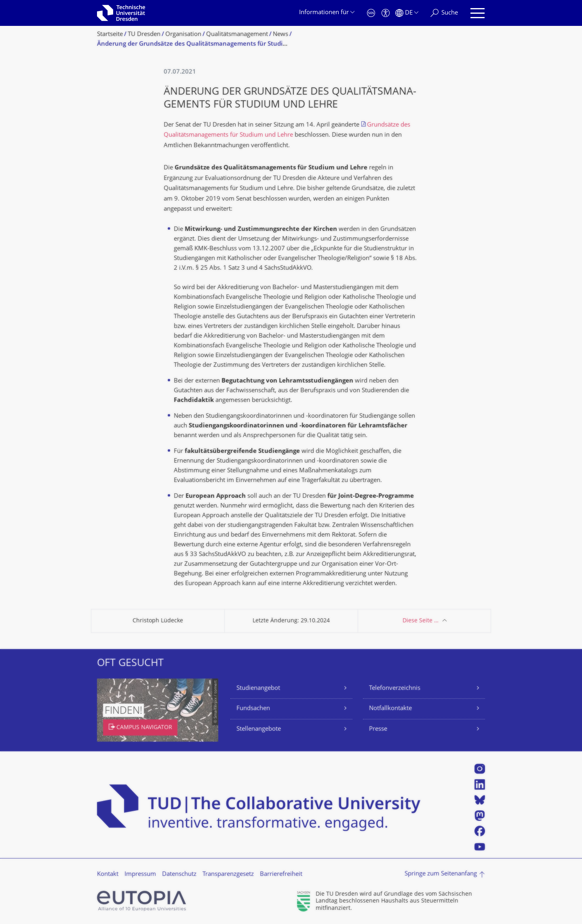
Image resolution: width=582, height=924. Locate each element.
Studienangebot (258, 688)
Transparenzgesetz (228, 874)
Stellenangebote (259, 729)
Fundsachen (253, 709)
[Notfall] (371, 13)
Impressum (140, 874)
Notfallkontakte (390, 709)
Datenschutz (179, 874)
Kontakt (108, 874)
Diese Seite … (421, 621)
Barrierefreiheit (281, 874)
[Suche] (444, 13)
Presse (378, 729)
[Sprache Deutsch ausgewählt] (407, 13)
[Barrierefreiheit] (386, 13)
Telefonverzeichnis (395, 688)
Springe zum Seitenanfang (441, 874)
